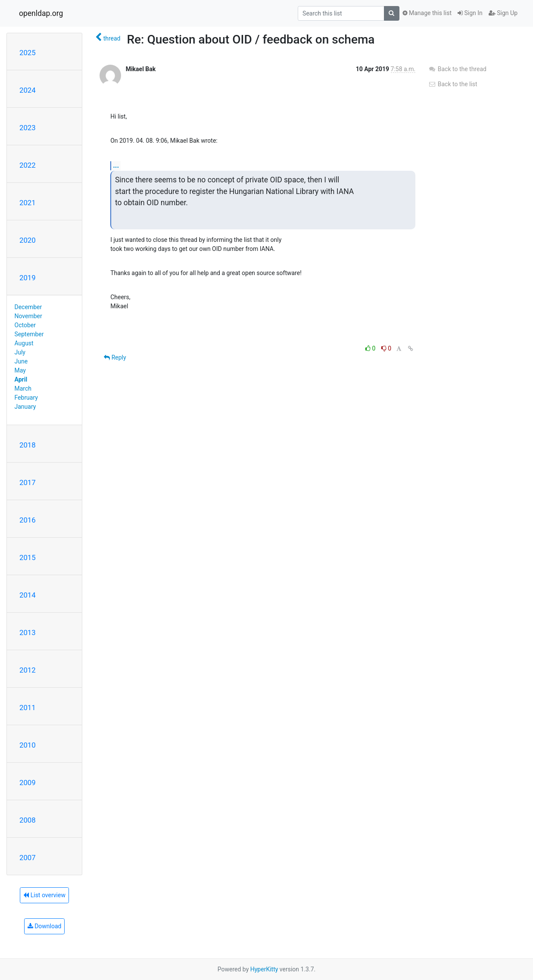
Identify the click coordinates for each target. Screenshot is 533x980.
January (25, 407)
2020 (28, 240)
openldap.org (41, 13)
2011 (28, 708)
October (25, 325)
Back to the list (453, 84)
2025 (28, 53)
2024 (28, 90)
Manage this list (427, 13)
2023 (28, 128)
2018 (28, 445)
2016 (28, 520)
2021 (28, 203)
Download (45, 926)
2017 (28, 482)
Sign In (470, 13)
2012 (28, 670)
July (20, 352)
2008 (28, 820)
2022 (28, 165)
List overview (44, 895)
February (26, 398)
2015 (28, 557)
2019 (28, 278)
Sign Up (503, 13)
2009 (28, 783)
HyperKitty (264, 969)
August (24, 343)
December (28, 307)
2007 (28, 858)
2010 (28, 745)
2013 (28, 632)
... (116, 165)
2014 (28, 595)
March (23, 388)
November (28, 316)
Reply (115, 357)
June (21, 361)
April (21, 379)
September (29, 334)
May (20, 370)
